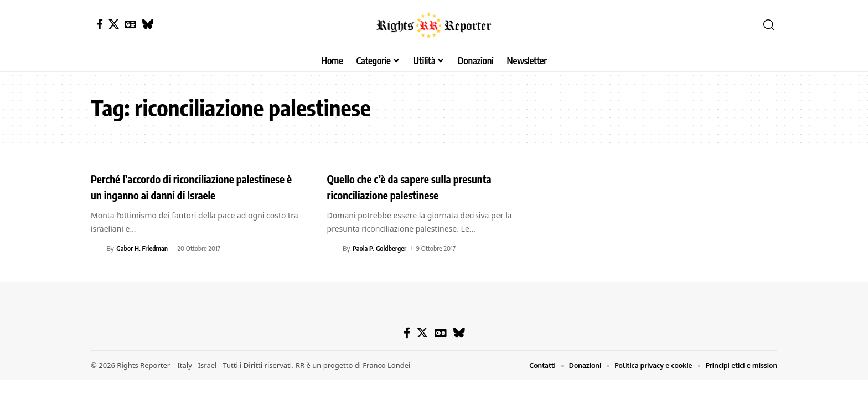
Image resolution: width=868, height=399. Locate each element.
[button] (769, 25)
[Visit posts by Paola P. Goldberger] (333, 248)
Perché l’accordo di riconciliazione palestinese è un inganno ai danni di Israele (197, 186)
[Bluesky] (148, 24)
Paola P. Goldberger (381, 248)
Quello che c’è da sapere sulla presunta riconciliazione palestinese (423, 186)
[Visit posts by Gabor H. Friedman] (97, 248)
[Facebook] (100, 24)
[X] (114, 24)
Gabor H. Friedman (143, 248)
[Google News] (130, 24)
